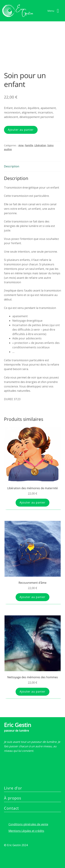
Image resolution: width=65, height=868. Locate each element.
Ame (21, 145)
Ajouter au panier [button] (32, 502)
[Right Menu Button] (55, 11)
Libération (40, 145)
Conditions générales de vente (28, 824)
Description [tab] (12, 166)
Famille (29, 145)
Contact (11, 808)
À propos (13, 798)
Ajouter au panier (21, 130)
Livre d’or (13, 788)
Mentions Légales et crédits (26, 831)
